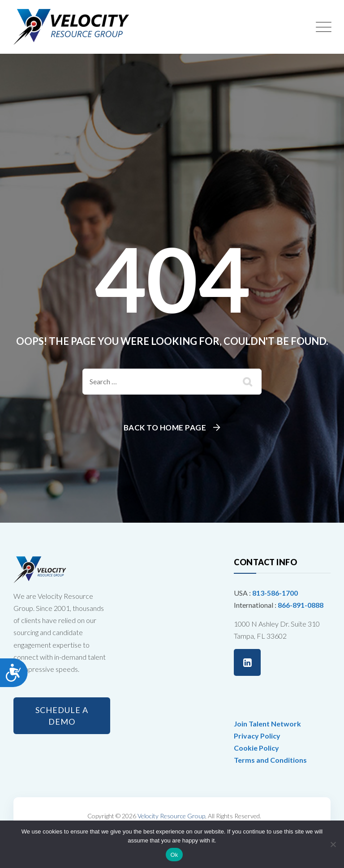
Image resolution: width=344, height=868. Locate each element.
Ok (174, 855)
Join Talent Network (267, 724)
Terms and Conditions (270, 760)
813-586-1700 (275, 593)
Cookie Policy (256, 748)
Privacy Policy (257, 736)
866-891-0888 (301, 605)
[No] (333, 844)
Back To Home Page (165, 428)
